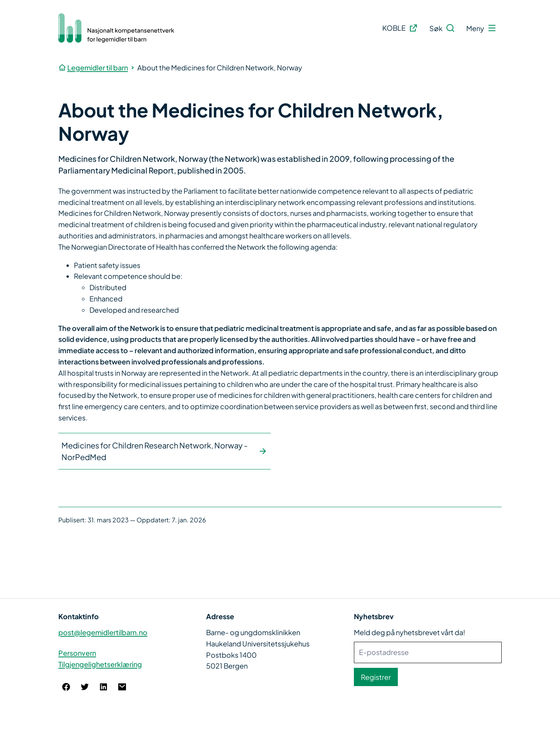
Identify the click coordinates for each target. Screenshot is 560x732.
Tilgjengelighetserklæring (100, 664)
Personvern (77, 653)
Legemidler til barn (98, 67)
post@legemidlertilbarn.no (103, 632)
